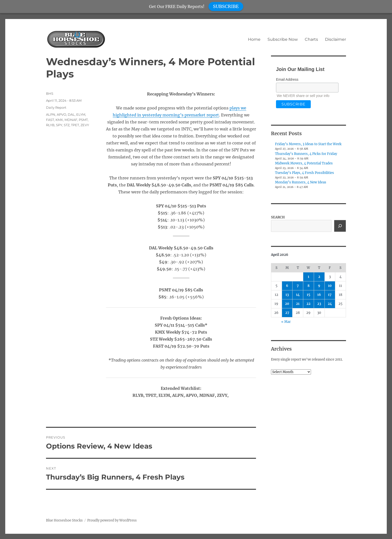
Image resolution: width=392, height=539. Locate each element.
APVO (61, 114)
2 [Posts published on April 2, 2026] (319, 277)
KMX (59, 120)
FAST (50, 120)
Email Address (287, 79)
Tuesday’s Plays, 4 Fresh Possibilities (304, 173)
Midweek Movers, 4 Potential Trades (304, 163)
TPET (75, 125)
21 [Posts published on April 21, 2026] (298, 304)
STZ (67, 125)
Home (254, 39)
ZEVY (85, 125)
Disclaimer (335, 39)
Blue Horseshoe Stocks (64, 520)
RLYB (50, 125)
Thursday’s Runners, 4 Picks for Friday (306, 154)
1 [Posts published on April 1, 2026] (308, 277)
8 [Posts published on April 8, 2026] (308, 286)
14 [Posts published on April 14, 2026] (298, 295)
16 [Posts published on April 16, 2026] (319, 295)
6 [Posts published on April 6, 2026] (287, 286)
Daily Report (56, 107)
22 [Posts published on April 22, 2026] (308, 304)
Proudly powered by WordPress (112, 520)
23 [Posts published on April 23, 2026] (319, 304)
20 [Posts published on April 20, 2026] (287, 304)
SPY (59, 125)
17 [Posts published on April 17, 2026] (330, 295)
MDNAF (71, 120)
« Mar (286, 322)
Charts (311, 39)
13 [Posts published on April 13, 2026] (287, 295)
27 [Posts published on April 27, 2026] (287, 313)
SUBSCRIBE (226, 6)
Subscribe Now (283, 39)
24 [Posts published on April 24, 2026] (330, 304)
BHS (50, 93)
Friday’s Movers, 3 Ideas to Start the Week (308, 144)
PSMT (83, 120)
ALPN (51, 114)
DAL (71, 114)
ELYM (81, 114)
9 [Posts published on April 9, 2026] (319, 286)
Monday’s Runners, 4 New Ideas (301, 182)
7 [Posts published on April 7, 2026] (298, 286)
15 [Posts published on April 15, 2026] (308, 295)
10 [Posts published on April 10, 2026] (330, 286)
